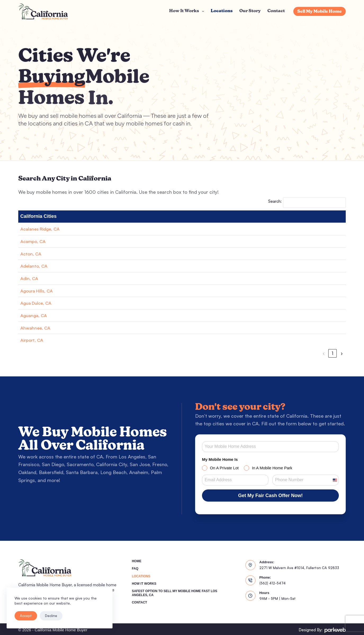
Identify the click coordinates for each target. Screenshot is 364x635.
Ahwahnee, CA (36, 328)
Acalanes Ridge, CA (42, 229)
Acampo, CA (34, 241)
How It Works (188, 11)
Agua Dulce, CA (37, 303)
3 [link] (291, 353)
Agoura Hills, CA (38, 291)
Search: (275, 201)
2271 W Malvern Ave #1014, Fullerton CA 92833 (299, 566)
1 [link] (272, 353)
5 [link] (309, 353)
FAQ (135, 567)
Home (137, 559)
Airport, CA (33, 340)
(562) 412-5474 (273, 581)
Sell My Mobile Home (320, 12)
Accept (26, 616)
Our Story (250, 11)
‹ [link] (264, 353)
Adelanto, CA (35, 266)
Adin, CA (30, 278)
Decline (51, 616)
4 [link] (299, 353)
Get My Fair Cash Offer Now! (270, 496)
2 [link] (282, 353)
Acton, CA (32, 254)
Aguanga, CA (35, 315)
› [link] (342, 353)
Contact (276, 11)
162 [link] (331, 353)
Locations (222, 11)
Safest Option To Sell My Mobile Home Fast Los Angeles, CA (175, 591)
